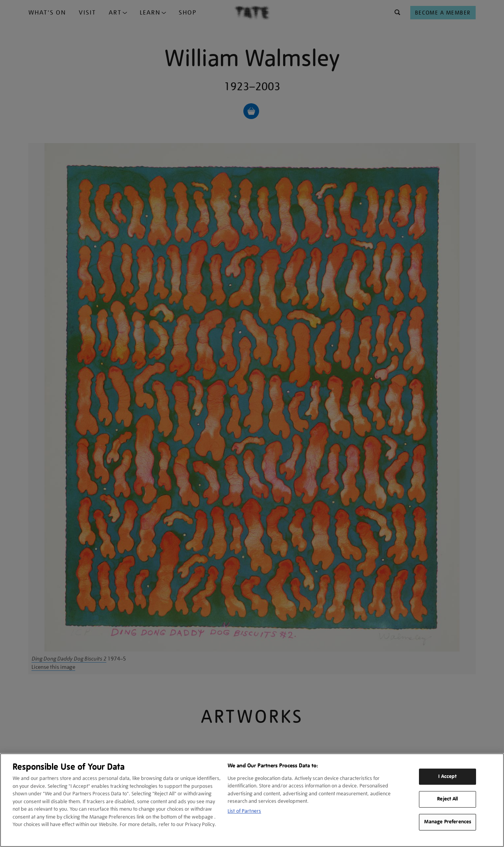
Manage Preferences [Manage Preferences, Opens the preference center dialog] (448, 822)
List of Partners (244, 811)
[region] (252, 800)
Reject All (447, 799)
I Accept (447, 776)
